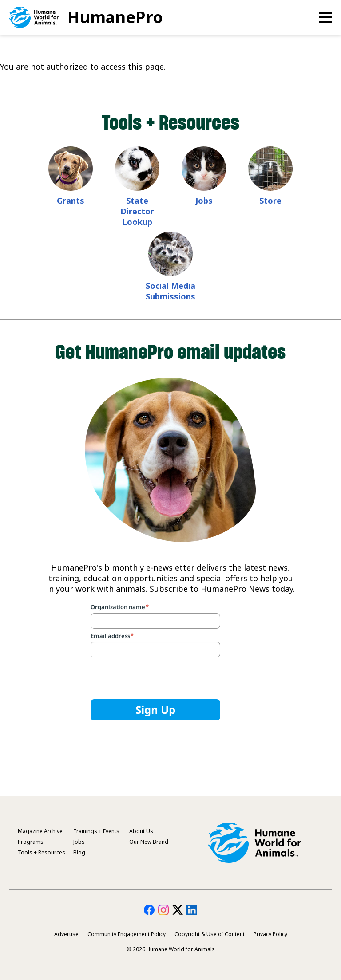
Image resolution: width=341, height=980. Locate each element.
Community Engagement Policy (127, 934)
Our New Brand (149, 842)
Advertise (66, 934)
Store (270, 201)
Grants (71, 201)
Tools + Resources (42, 852)
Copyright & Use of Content (210, 934)
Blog (79, 852)
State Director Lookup (137, 211)
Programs (31, 842)
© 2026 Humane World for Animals (171, 949)
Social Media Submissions (170, 291)
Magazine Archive (40, 831)
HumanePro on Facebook (149, 910)
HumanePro (115, 17)
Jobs (204, 201)
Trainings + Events (96, 831)
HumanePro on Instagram (163, 910)
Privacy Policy (270, 934)
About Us (141, 831)
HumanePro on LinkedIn (192, 910)
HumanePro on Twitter (178, 910)
